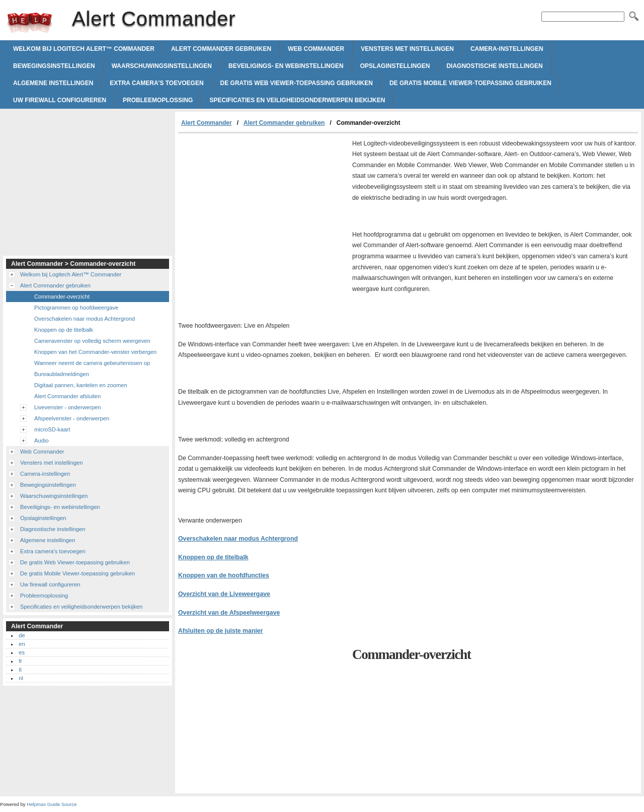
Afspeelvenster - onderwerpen (72, 418)
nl (21, 678)
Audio (42, 440)
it (20, 670)
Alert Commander (30, 23)
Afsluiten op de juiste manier (221, 631)
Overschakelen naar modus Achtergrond (238, 539)
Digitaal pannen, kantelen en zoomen (81, 385)
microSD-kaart (52, 429)
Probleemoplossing (158, 100)
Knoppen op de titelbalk (213, 557)
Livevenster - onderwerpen (67, 407)
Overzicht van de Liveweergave (224, 594)
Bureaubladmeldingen (62, 374)
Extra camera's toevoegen (156, 83)
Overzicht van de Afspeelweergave (229, 613)
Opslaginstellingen (395, 66)
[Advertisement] (263, 209)
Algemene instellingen (53, 83)
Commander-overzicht (62, 297)
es (22, 652)
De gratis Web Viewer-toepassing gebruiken (297, 83)
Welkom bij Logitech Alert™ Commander (84, 49)
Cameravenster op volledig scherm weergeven (92, 341)
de (22, 635)
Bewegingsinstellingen (54, 66)
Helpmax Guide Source (52, 804)
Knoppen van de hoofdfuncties (224, 575)
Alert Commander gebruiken (221, 49)
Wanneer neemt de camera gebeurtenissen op (92, 363)
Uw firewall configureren (60, 100)
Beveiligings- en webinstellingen (286, 66)
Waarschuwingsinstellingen (162, 66)
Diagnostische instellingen (494, 66)
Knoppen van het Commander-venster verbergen (95, 352)
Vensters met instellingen (407, 49)
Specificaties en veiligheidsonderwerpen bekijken (297, 100)
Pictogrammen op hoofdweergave (76, 308)
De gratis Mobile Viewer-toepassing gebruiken (470, 83)
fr (20, 661)
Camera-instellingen (507, 49)
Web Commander (316, 49)
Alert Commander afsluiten (67, 396)
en (22, 644)
